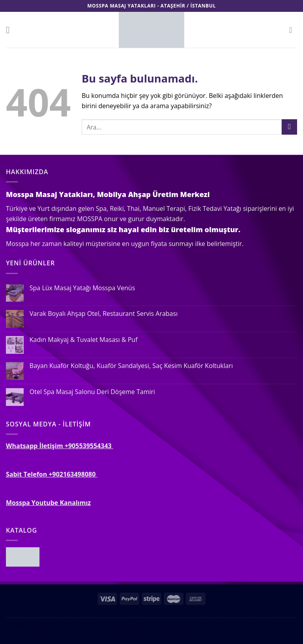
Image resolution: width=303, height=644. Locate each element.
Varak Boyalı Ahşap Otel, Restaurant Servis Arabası (104, 314)
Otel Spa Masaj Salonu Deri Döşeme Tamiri (92, 392)
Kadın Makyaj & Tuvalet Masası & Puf (84, 340)
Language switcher (151, 612)
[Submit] (289, 127)
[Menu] (11, 30)
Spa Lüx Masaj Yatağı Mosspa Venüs (82, 288)
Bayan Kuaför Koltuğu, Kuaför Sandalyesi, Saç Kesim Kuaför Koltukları (131, 366)
